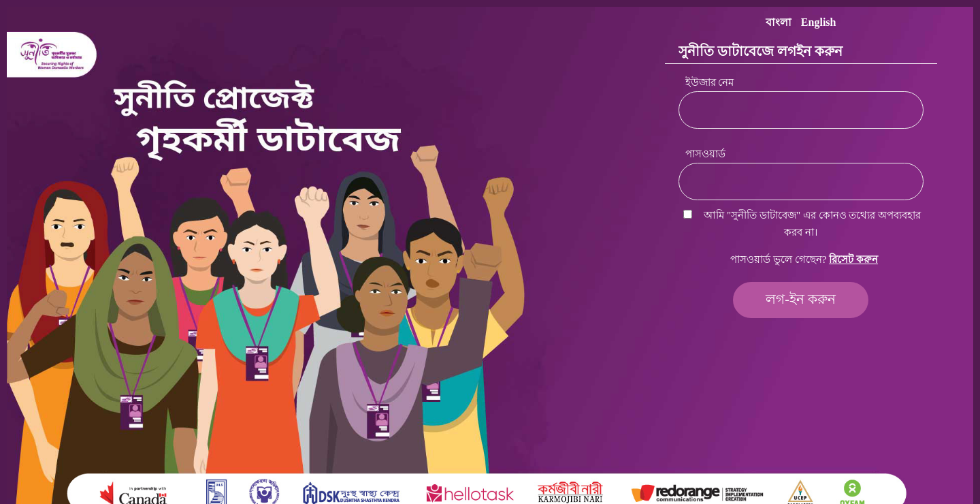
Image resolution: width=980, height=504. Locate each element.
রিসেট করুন (853, 259)
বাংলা (779, 22)
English (819, 22)
